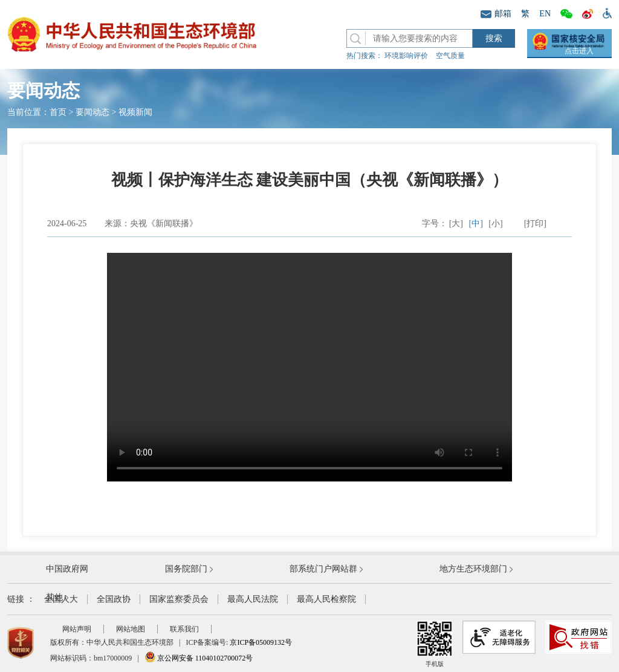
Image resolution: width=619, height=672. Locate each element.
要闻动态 (92, 112)
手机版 (435, 644)
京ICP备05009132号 (261, 642)
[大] (456, 223)
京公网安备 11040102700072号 (199, 658)
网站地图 (131, 629)
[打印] (535, 223)
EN (545, 14)
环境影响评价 (406, 56)
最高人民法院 (253, 599)
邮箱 (496, 14)
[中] (476, 223)
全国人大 (61, 599)
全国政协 (114, 599)
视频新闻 (135, 112)
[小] (495, 223)
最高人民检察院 (326, 599)
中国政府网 (67, 569)
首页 (58, 112)
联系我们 (184, 629)
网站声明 (77, 629)
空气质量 (450, 56)
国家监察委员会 (179, 599)
